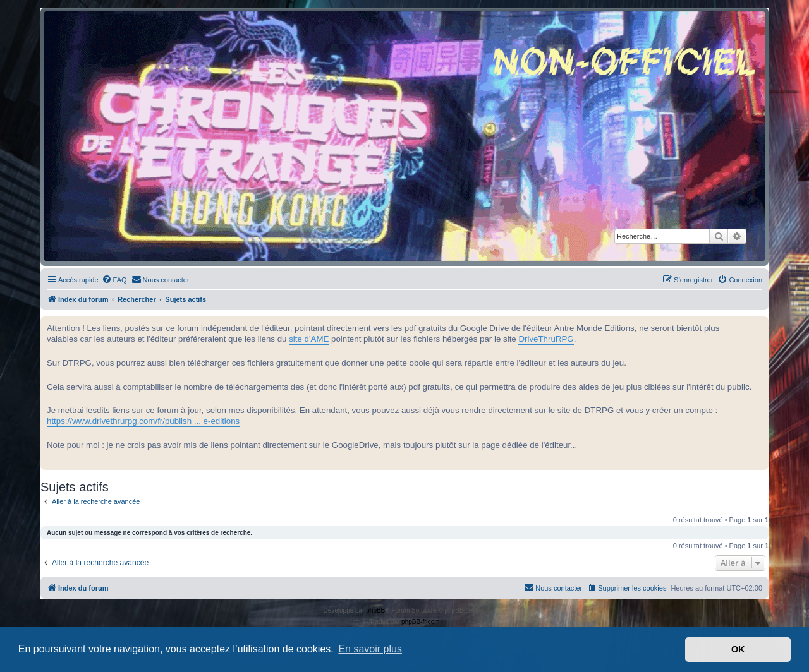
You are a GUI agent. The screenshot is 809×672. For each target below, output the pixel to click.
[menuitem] (114, 280)
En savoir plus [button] (370, 649)
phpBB (375, 610)
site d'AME (309, 339)
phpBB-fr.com (421, 622)
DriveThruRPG (546, 339)
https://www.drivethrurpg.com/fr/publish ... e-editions (143, 421)
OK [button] (738, 649)
